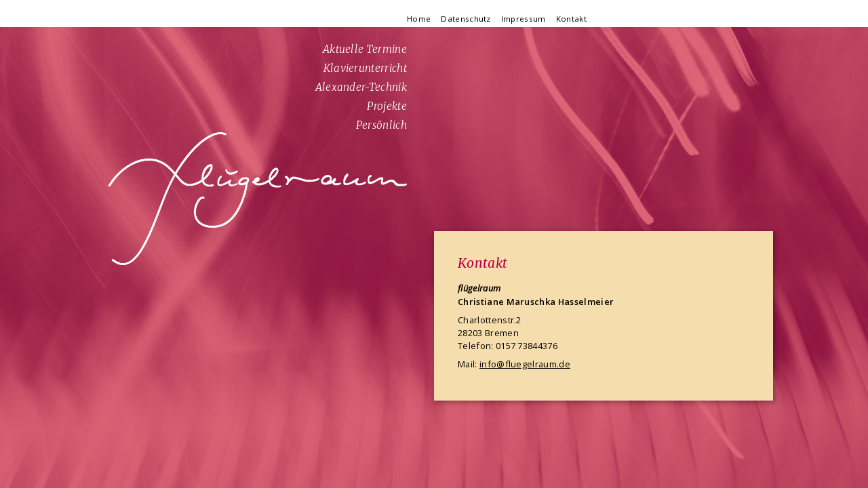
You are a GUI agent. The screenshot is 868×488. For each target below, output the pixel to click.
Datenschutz (466, 19)
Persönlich (381, 125)
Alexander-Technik (361, 87)
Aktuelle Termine (365, 49)
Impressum (524, 19)
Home (419, 19)
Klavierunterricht (365, 68)
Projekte (387, 106)
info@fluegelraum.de (525, 364)
